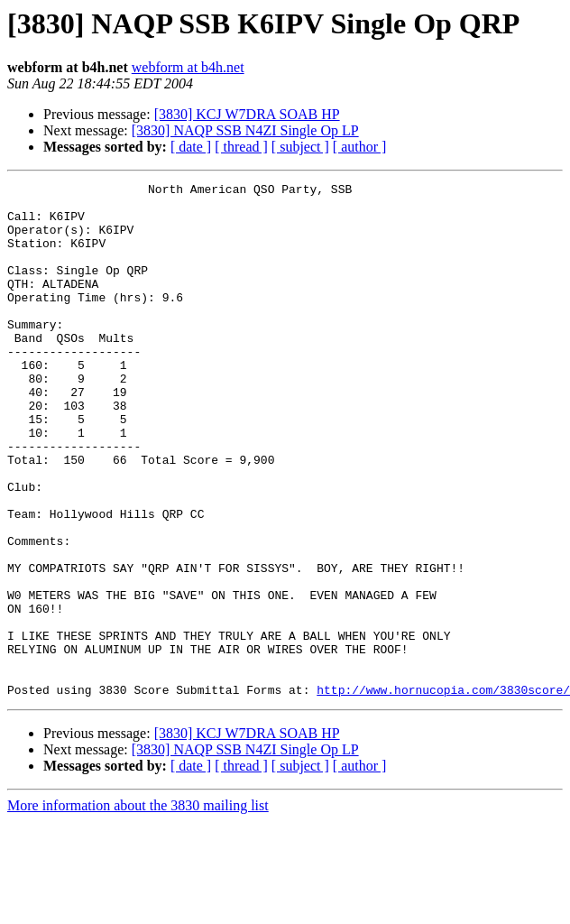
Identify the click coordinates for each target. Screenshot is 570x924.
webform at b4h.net (188, 67)
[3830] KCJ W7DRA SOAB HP (247, 114)
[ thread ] (241, 147)
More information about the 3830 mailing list (138, 908)
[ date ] (191, 147)
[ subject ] (300, 147)
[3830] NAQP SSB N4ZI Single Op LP (245, 130)
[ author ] (360, 147)
